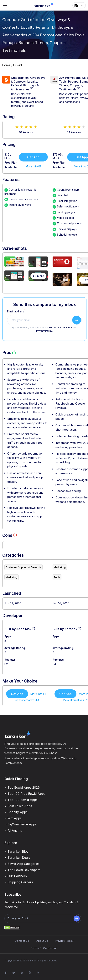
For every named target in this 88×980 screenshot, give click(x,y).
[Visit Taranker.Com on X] (14, 973)
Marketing (12, 577)
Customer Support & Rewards (23, 567)
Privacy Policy (44, 331)
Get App (33, 157)
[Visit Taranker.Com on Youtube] (30, 973)
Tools (57, 577)
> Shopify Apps (16, 812)
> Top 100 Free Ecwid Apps (25, 794)
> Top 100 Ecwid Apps (21, 800)
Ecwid (17, 65)
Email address (16, 311)
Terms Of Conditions (61, 328)
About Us (42, 941)
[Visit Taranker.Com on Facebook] (6, 973)
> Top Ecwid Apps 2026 (22, 787)
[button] (79, 5)
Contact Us (22, 941)
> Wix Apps (13, 818)
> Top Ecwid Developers (22, 870)
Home (6, 65)
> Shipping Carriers (19, 882)
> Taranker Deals (17, 858)
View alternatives (27, 700)
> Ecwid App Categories (22, 864)
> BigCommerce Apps (21, 824)
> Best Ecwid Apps (18, 806)
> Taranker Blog (16, 851)
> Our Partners (16, 876)
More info (33, 166)
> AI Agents (13, 830)
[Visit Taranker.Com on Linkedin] (22, 973)
